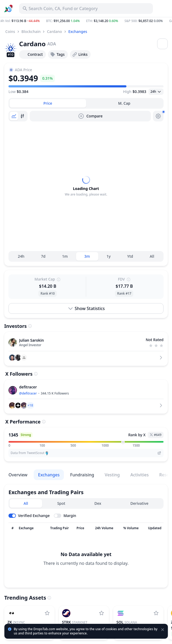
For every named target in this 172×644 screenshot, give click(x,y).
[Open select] (156, 92)
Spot (61, 503)
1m (65, 256)
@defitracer (28, 393)
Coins (10, 31)
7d (43, 256)
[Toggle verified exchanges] (29, 516)
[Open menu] (162, 44)
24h (21, 256)
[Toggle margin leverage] (65, 516)
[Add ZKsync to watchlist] (47, 613)
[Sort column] (13, 528)
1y (109, 256)
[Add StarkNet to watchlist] (102, 613)
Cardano (54, 31)
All (152, 256)
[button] (86, 21)
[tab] (48, 103)
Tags (57, 54)
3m (87, 256)
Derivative (139, 503)
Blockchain (31, 31)
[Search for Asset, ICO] (86, 9)
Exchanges (78, 31)
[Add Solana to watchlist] (156, 613)
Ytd (130, 256)
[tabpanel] (86, 186)
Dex (98, 503)
